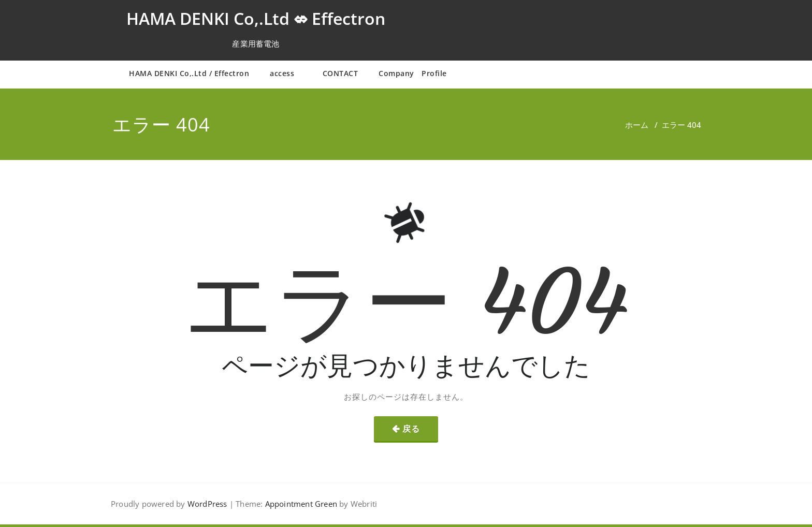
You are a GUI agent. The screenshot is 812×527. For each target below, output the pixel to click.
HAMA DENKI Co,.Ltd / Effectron (189, 73)
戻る (411, 429)
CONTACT (340, 73)
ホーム (637, 125)
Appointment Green (300, 504)
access (286, 73)
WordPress (207, 504)
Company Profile (413, 73)
